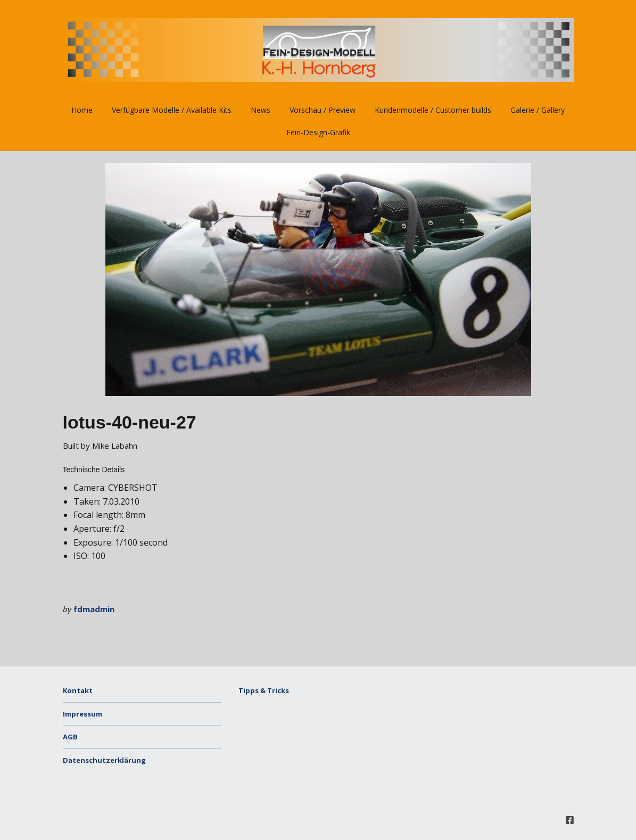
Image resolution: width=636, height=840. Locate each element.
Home (82, 110)
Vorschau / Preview (323, 110)
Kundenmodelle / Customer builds (433, 110)
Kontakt (78, 690)
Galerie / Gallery (538, 110)
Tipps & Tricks (264, 690)
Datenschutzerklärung (104, 760)
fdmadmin (94, 609)
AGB (70, 737)
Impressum (82, 714)
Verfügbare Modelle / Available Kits (172, 110)
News (261, 110)
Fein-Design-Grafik (318, 132)
